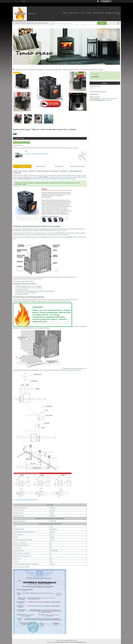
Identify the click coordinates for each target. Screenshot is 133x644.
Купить (105, 83)
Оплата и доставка (98, 13)
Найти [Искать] (102, 23)
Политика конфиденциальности (78, 642)
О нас (83, 13)
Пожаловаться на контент (61, 642)
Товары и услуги (74, 13)
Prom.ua (75, 641)
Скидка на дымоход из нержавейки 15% (37, 154)
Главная (65, 13)
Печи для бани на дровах (35, 70)
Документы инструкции (112, 13)
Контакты (88, 13)
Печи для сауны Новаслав (53, 70)
